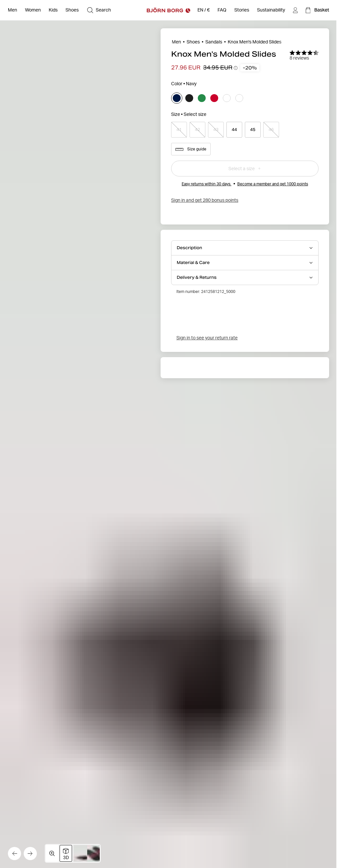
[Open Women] (33, 10)
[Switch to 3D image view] (66, 853)
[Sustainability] (271, 10)
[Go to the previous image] (14, 854)
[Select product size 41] (179, 130)
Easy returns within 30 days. (207, 184)
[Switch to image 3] (97, 853)
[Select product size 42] (197, 130)
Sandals (214, 42)
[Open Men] (13, 10)
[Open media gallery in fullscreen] (52, 853)
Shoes (193, 42)
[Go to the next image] (30, 854)
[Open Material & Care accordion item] (245, 263)
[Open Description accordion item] (245, 248)
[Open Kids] (53, 10)
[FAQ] (222, 10)
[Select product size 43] (216, 130)
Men (176, 42)
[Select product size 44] (234, 130)
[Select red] (214, 98)
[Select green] (202, 98)
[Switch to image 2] (83, 853)
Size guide (191, 149)
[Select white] (227, 98)
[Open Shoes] (72, 10)
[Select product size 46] (271, 130)
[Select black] (189, 98)
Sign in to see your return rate (207, 338)
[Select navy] (177, 98)
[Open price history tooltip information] (236, 68)
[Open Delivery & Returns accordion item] (245, 277)
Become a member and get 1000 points (273, 184)
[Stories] (242, 10)
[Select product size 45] (253, 130)
